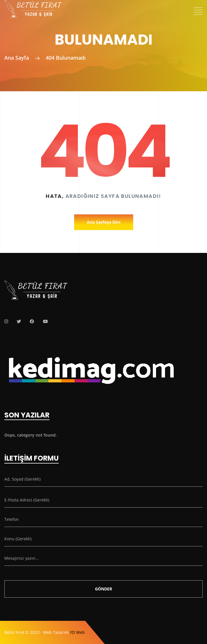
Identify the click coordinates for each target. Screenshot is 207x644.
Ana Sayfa (17, 58)
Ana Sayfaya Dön (104, 222)
